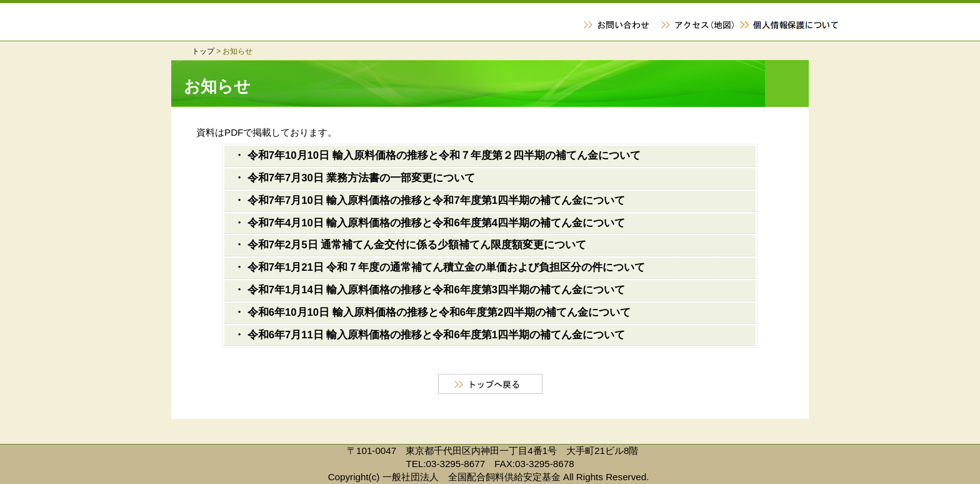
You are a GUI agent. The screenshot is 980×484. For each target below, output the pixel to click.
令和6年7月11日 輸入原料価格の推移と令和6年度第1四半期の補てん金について (436, 335)
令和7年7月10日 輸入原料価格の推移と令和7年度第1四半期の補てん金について (436, 200)
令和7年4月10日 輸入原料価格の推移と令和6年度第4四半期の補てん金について (436, 223)
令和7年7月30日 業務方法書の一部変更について (362, 178)
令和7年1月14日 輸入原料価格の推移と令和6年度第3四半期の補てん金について (436, 290)
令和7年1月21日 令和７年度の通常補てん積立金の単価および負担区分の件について (447, 267)
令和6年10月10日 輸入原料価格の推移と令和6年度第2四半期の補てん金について (439, 312)
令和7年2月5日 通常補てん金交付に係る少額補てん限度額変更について (417, 245)
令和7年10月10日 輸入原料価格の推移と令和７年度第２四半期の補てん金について (444, 155)
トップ (203, 51)
